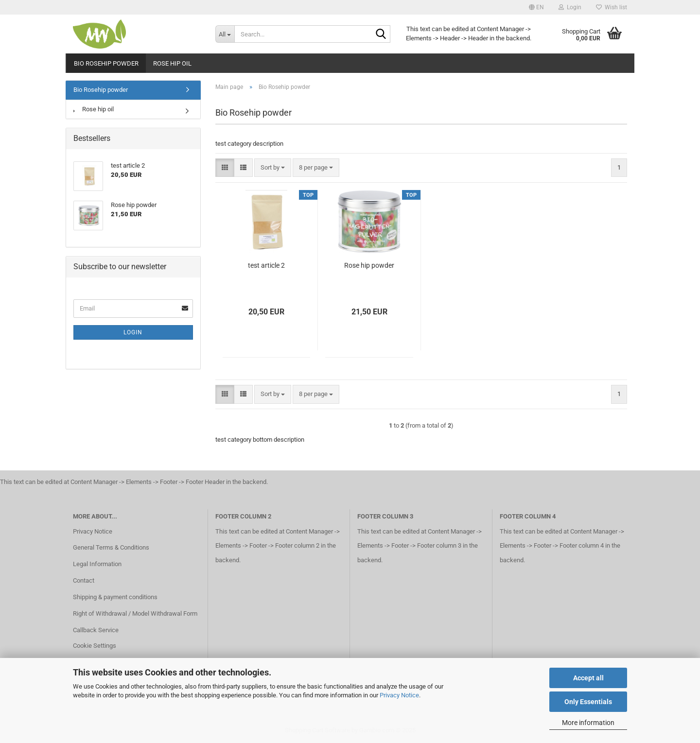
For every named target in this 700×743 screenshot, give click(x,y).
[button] (536, 7)
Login (133, 332)
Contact (84, 580)
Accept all (588, 678)
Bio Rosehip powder (106, 63)
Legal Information (97, 564)
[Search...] (225, 34)
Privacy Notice (399, 695)
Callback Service (96, 630)
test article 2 (266, 265)
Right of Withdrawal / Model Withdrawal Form (135, 613)
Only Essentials (588, 702)
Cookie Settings (95, 646)
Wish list (612, 7)
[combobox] (273, 168)
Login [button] (570, 7)
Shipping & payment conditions (115, 597)
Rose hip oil (172, 63)
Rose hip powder (369, 265)
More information (588, 723)
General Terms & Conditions (111, 547)
